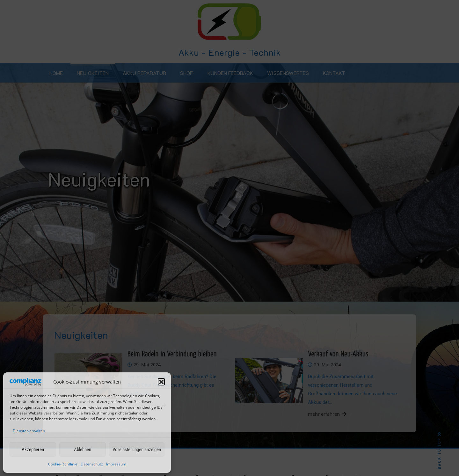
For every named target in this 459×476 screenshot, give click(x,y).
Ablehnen (83, 450)
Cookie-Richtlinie (63, 464)
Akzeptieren (33, 450)
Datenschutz (92, 464)
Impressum (116, 464)
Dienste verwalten (29, 431)
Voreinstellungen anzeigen (137, 450)
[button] (161, 382)
